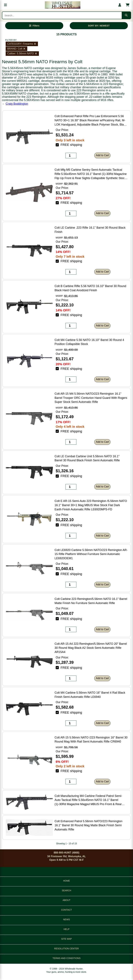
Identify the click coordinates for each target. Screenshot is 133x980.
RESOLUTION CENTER (66, 949)
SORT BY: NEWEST (99, 26)
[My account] (120, 5)
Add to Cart (102, 155)
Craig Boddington (17, 104)
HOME (66, 881)
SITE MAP (66, 939)
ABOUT (66, 900)
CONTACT (67, 910)
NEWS (66, 919)
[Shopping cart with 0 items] (128, 5)
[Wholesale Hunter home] (63, 5)
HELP (67, 929)
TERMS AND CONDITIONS (66, 958)
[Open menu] (5, 5)
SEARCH (66, 890)
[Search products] (62, 15)
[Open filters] (34, 26)
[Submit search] (126, 15)
